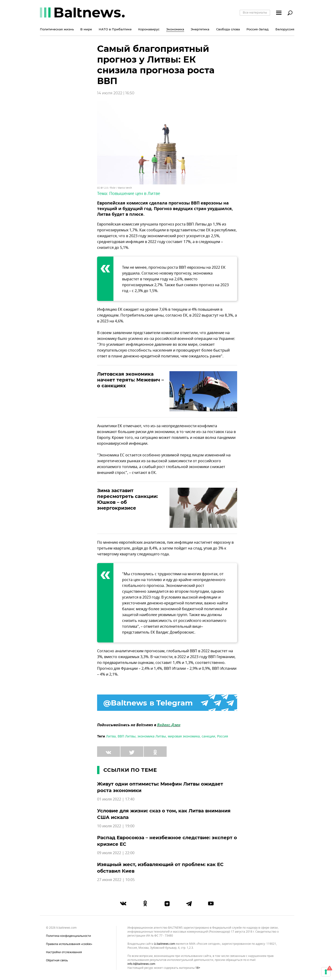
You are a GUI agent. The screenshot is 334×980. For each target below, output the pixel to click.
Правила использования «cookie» (69, 944)
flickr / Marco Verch (121, 188)
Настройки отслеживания (64, 952)
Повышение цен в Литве (135, 194)
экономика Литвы (152, 736)
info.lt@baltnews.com (141, 964)
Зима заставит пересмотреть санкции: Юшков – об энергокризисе (127, 499)
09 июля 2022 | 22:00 (116, 853)
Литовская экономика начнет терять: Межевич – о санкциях (130, 380)
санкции (208, 736)
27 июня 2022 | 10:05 (116, 880)
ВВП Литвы (127, 736)
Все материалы (255, 12)
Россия (223, 736)
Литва (111, 736)
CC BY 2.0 (102, 188)
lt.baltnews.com (165, 944)
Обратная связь (57, 960)
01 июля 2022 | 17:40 (116, 799)
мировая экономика (184, 736)
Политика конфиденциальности (69, 936)
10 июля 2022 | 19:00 (116, 826)
